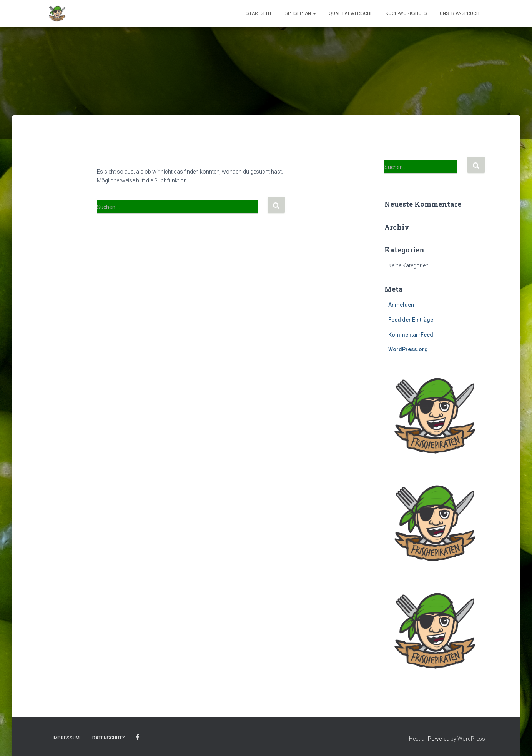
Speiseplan (301, 13)
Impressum (66, 738)
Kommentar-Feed (411, 335)
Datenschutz (109, 738)
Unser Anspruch (460, 13)
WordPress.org (408, 349)
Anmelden (401, 305)
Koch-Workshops (406, 13)
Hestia (417, 739)
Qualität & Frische (351, 13)
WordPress (471, 739)
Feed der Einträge (411, 320)
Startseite (259, 13)
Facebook (137, 738)
